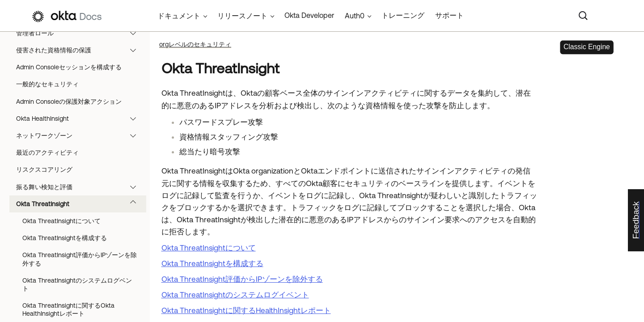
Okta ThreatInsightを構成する (65, 238)
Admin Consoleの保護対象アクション (69, 102)
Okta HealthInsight (80, 119)
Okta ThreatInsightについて (61, 221)
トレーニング (403, 15)
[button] (135, 33)
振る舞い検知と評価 (80, 187)
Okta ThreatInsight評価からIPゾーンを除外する (80, 259)
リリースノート (242, 16)
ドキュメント (179, 16)
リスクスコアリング (44, 169)
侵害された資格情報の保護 (80, 50)
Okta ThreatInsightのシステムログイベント (235, 295)
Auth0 (355, 16)
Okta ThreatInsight (80, 204)
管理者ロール (80, 33)
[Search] (583, 16)
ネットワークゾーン (80, 136)
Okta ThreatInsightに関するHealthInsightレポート (246, 310)
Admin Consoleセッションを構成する (69, 67)
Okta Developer (309, 15)
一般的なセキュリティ (47, 84)
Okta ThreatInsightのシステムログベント (77, 284)
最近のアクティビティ (47, 153)
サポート (449, 15)
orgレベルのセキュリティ (195, 44)
